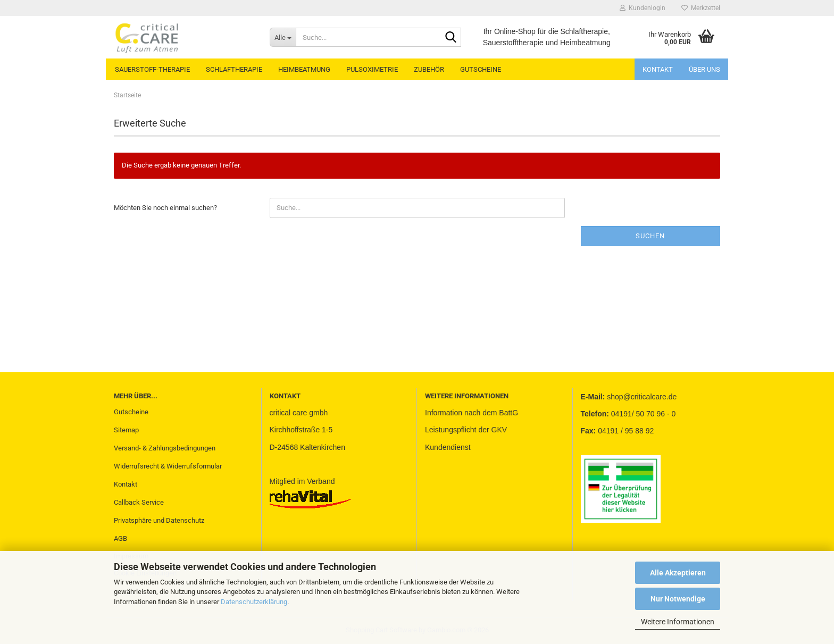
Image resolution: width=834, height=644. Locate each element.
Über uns (704, 69)
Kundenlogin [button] (643, 8)
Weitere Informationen (678, 622)
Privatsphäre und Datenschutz (159, 520)
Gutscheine (131, 412)
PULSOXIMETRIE (372, 69)
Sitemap (126, 430)
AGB (120, 538)
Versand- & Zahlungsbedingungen (165, 448)
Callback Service (139, 502)
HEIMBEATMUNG (304, 69)
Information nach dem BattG (472, 413)
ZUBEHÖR (429, 69)
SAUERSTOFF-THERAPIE (152, 69)
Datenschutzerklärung (254, 602)
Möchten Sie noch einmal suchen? (165, 208)
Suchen (650, 236)
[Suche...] (283, 37)
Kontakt (658, 69)
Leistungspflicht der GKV (466, 430)
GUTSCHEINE (481, 69)
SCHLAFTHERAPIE (234, 69)
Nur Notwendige (678, 599)
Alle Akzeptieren (678, 573)
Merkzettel (701, 8)
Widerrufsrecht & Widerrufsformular (168, 466)
